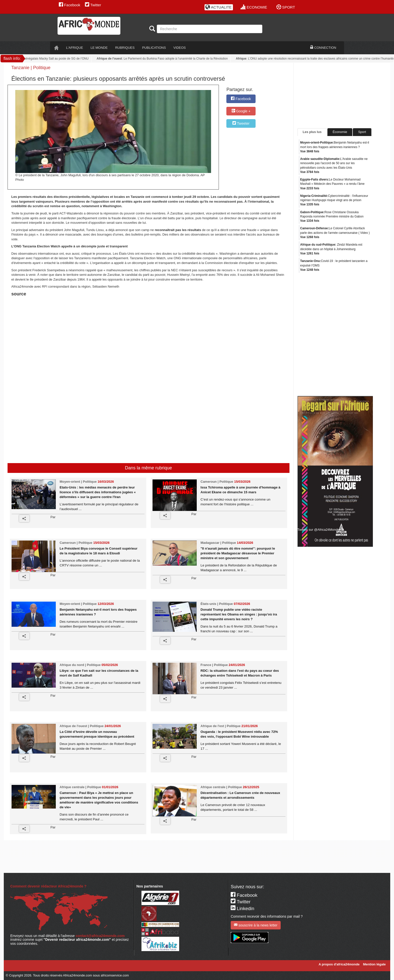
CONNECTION (323, 48)
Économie (340, 132)
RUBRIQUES (125, 48)
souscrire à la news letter (256, 925)
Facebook (69, 5)
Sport (362, 132)
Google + (241, 111)
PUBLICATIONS (154, 48)
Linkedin (242, 908)
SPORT (286, 7)
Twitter (93, 5)
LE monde (99, 48)
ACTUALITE (218, 7)
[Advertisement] (74, 310)
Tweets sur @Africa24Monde (318, 530)
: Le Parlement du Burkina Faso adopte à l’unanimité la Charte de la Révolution (164, 59)
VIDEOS (180, 48)
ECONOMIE (254, 7)
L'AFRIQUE (75, 48)
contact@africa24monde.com (100, 936)
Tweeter (241, 123)
